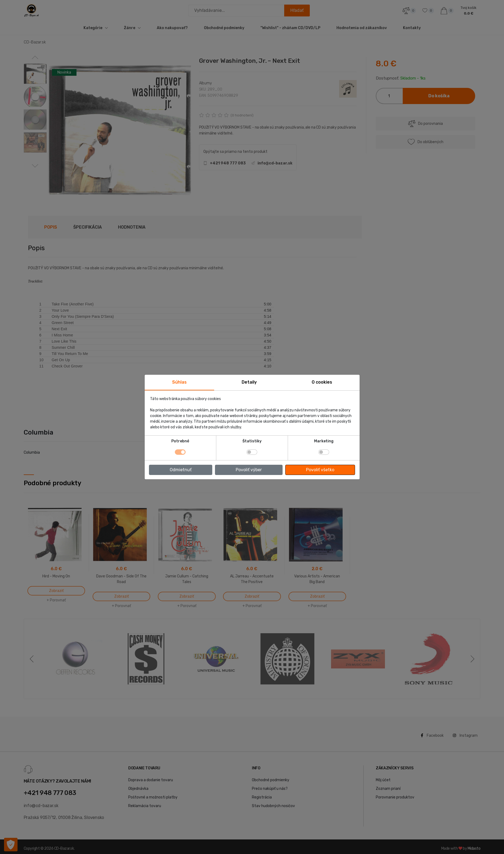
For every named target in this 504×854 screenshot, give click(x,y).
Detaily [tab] (249, 382)
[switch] (252, 452)
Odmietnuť (181, 470)
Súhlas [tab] (179, 382)
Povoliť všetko (320, 470)
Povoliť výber (249, 470)
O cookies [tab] (322, 382)
